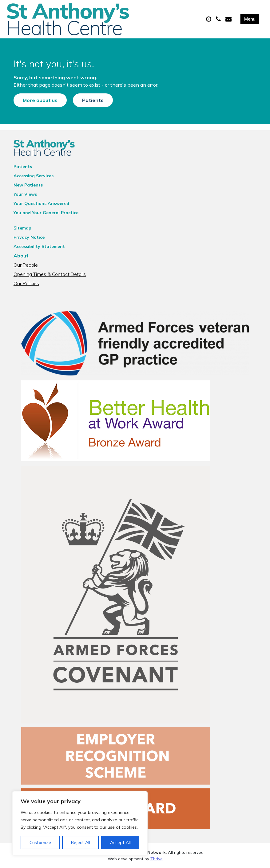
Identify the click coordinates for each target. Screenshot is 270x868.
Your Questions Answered (41, 203)
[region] (80, 823)
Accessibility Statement (39, 246)
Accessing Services (34, 176)
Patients (93, 100)
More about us (40, 100)
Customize (40, 842)
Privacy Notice (29, 237)
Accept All (120, 842)
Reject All (81, 842)
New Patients (28, 185)
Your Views (25, 194)
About (21, 256)
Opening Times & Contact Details (50, 274)
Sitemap (22, 228)
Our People (26, 265)
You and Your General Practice (46, 213)
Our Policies (26, 283)
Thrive (157, 859)
